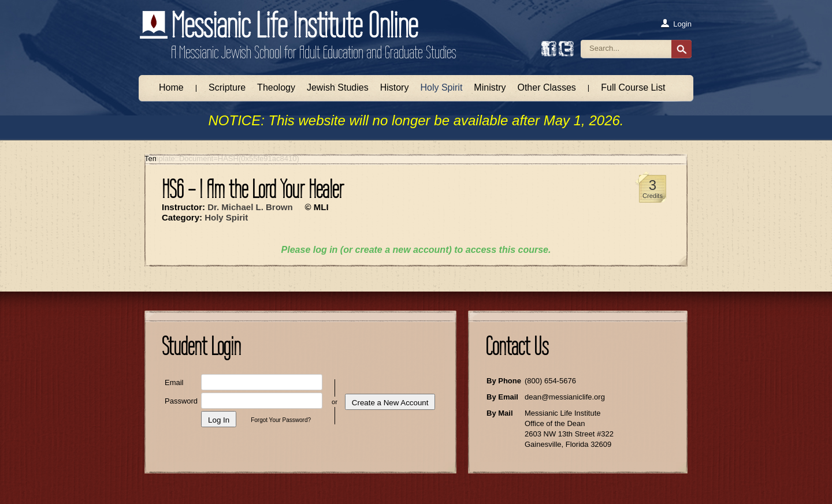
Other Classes (546, 87)
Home (171, 87)
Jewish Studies (338, 87)
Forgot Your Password (279, 420)
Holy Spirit (441, 87)
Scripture (227, 87)
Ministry (490, 87)
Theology (276, 87)
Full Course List (633, 87)
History (395, 87)
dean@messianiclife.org (565, 397)
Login (676, 24)
